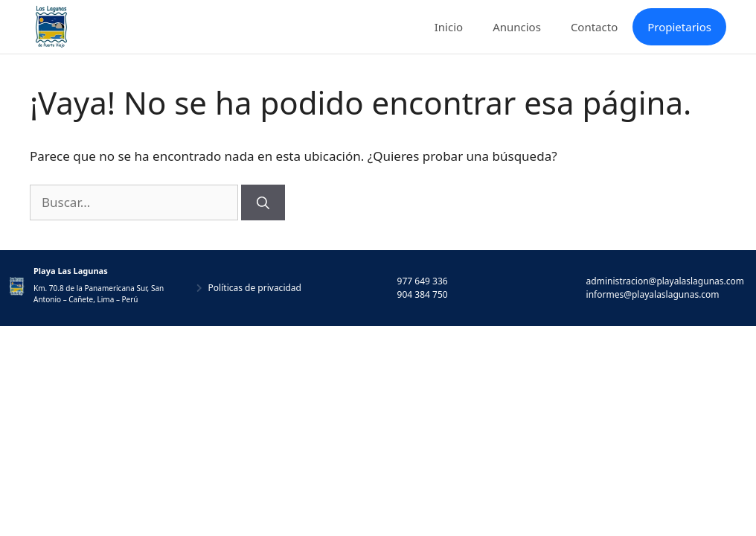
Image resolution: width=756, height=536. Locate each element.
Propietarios (679, 27)
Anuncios (517, 27)
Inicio (449, 27)
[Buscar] (263, 202)
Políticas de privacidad (255, 288)
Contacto (594, 27)
